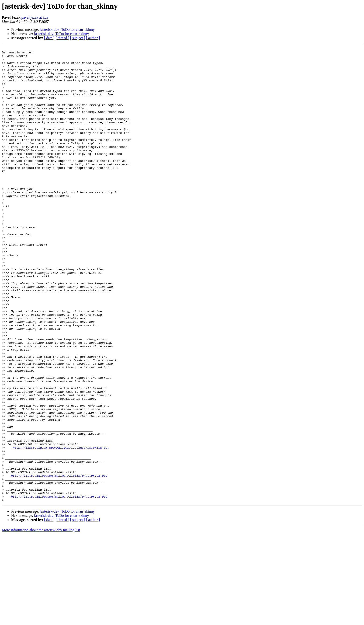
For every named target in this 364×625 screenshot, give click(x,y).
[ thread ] (62, 38)
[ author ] (93, 38)
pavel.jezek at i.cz (35, 17)
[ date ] (49, 38)
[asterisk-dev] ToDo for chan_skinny (67, 30)
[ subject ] (78, 38)
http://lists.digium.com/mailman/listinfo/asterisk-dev (61, 528)
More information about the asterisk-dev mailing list (41, 621)
